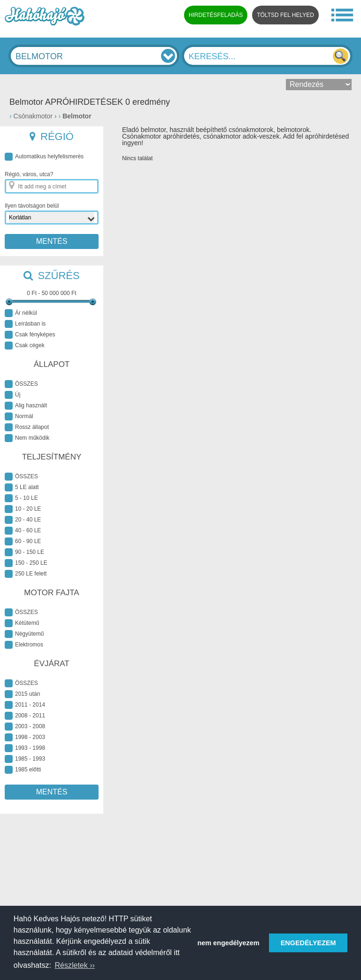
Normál (19, 416)
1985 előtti (23, 770)
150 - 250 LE (26, 563)
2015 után (22, 694)
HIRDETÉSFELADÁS (216, 15)
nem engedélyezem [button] (229, 943)
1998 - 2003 (25, 737)
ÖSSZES (21, 384)
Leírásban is (25, 324)
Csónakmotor (33, 116)
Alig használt (26, 406)
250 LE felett (26, 574)
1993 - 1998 (25, 748)
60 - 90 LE (23, 541)
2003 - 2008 (25, 727)
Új (12, 395)
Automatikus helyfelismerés (44, 157)
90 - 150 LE (24, 552)
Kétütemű (22, 623)
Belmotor (77, 116)
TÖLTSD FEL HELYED (285, 15)
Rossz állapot (27, 427)
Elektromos (24, 645)
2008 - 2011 (25, 716)
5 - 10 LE (21, 498)
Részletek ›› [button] (74, 965)
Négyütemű (24, 634)
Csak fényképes (30, 335)
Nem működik (27, 438)
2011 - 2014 (25, 705)
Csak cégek (25, 346)
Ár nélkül (21, 313)
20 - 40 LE (23, 520)
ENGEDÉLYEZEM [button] (308, 943)
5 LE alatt (22, 487)
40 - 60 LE (23, 531)
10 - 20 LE (23, 509)
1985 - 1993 (25, 759)
